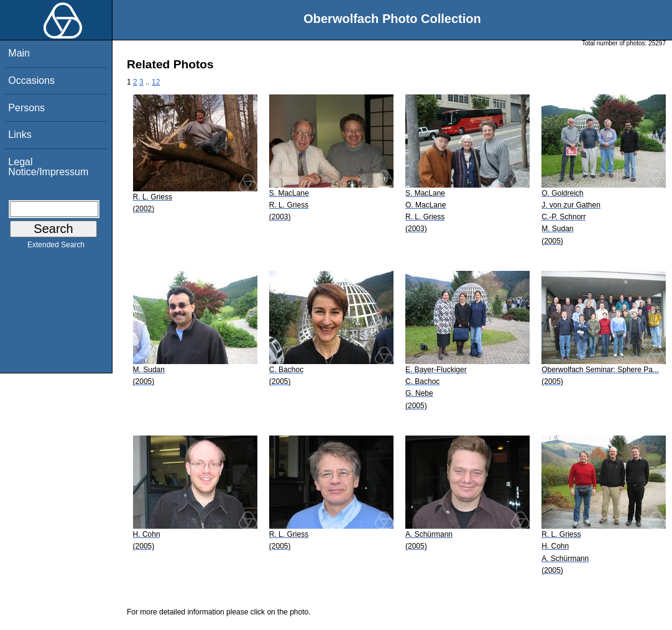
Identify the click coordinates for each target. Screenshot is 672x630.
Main (19, 53)
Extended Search (56, 247)
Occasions (31, 80)
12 (156, 82)
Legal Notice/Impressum (48, 167)
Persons (26, 108)
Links (20, 135)
